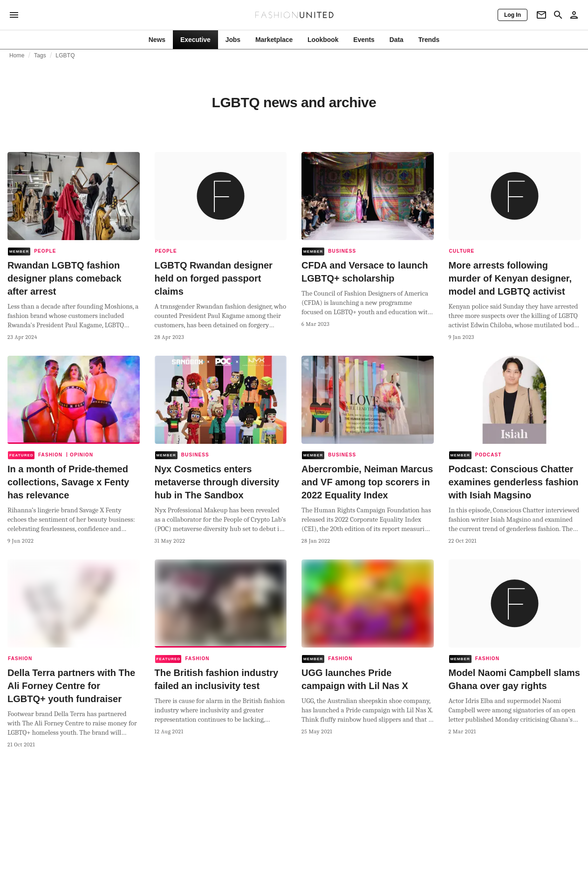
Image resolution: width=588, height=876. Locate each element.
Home (17, 55)
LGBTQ (65, 55)
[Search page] (558, 15)
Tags (40, 55)
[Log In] (513, 15)
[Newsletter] (541, 15)
